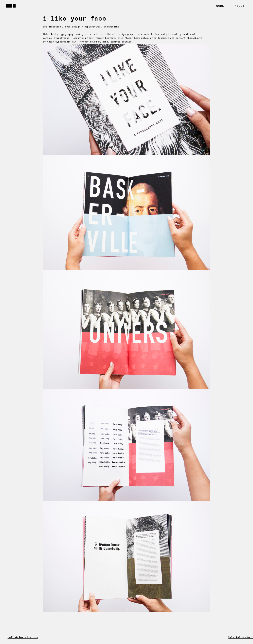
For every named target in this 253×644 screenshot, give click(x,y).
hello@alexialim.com (23, 637)
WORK (220, 6)
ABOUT (240, 6)
